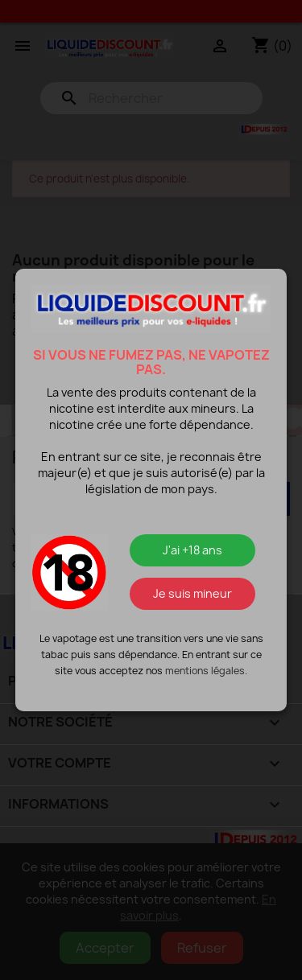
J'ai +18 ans (192, 550)
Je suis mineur (192, 593)
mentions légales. (206, 671)
